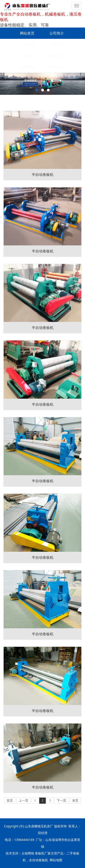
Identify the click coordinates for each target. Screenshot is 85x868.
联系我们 (57, 67)
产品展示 (27, 44)
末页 (75, 801)
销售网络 (27, 67)
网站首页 (27, 33)
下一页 (61, 801)
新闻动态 (57, 44)
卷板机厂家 (57, 56)
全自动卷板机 (39, 860)
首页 (10, 801)
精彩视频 (27, 56)
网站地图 (56, 860)
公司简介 (57, 33)
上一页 (24, 801)
